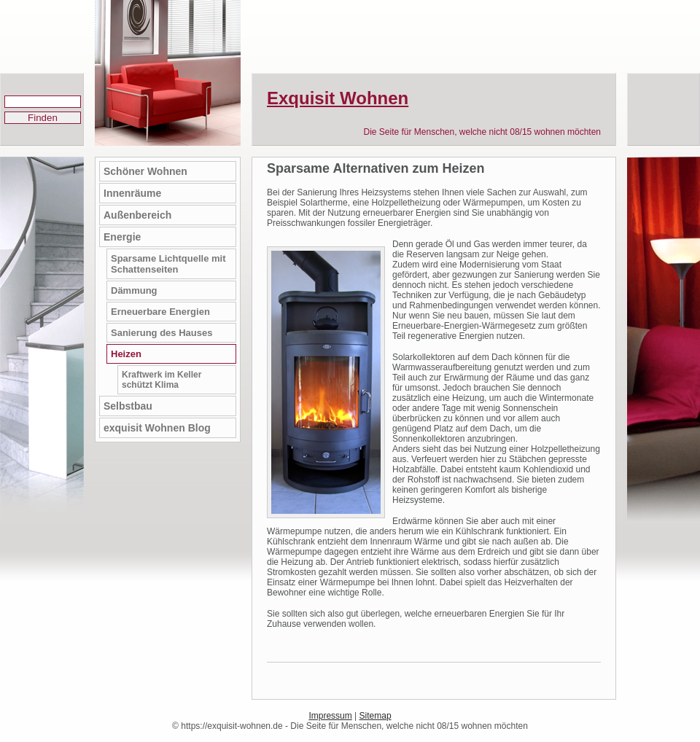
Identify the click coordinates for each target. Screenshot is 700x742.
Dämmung (134, 290)
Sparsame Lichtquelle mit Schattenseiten (168, 264)
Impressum (330, 716)
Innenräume (132, 193)
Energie (122, 237)
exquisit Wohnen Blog (157, 428)
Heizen (126, 354)
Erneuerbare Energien (160, 312)
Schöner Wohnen (145, 171)
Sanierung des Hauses (162, 333)
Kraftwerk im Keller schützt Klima (162, 380)
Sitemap (376, 716)
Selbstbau (128, 406)
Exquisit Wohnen (338, 98)
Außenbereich (137, 215)
